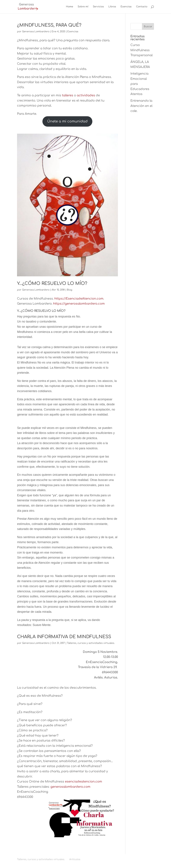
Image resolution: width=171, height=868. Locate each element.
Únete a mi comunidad (67, 121)
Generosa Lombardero (36, 32)
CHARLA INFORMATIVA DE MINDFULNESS (64, 637)
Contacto (142, 7)
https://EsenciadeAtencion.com (79, 299)
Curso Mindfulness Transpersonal (142, 50)
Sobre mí (83, 7)
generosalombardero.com (70, 787)
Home (70, 7)
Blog (69, 290)
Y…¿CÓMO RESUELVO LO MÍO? (52, 283)
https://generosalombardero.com (79, 304)
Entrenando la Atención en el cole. (141, 106)
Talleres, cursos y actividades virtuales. (91, 643)
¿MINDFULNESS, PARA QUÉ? (49, 25)
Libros (112, 7)
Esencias (126, 7)
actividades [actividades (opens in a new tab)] (86, 95)
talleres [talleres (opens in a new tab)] (68, 95)
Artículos (75, 859)
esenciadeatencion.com (83, 782)
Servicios (98, 7)
